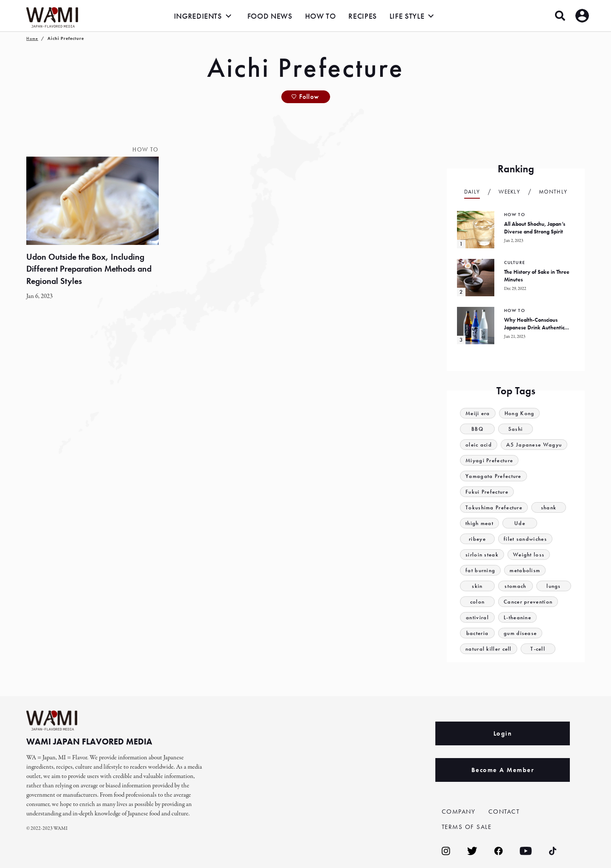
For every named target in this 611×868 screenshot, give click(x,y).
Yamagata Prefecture (493, 476)
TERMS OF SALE (467, 827)
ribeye (477, 539)
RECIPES (362, 16)
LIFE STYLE (407, 16)
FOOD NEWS (270, 16)
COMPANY (459, 812)
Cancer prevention (528, 602)
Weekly (509, 192)
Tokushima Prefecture (494, 507)
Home (32, 38)
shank (549, 507)
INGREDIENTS (198, 16)
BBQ (477, 429)
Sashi (516, 429)
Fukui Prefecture (487, 492)
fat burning (480, 570)
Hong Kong (520, 413)
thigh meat (479, 523)
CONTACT (504, 812)
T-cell (538, 649)
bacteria (477, 633)
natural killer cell (489, 649)
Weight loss (529, 555)
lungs (554, 586)
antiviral (477, 617)
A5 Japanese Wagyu (534, 445)
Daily (472, 192)
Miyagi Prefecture (489, 460)
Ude (520, 523)
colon (478, 602)
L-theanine (517, 617)
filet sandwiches (525, 539)
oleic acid (479, 445)
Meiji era (478, 413)
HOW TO (321, 16)
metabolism (525, 570)
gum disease (520, 633)
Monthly (553, 192)
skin (477, 586)
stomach (515, 586)
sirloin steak (482, 555)
